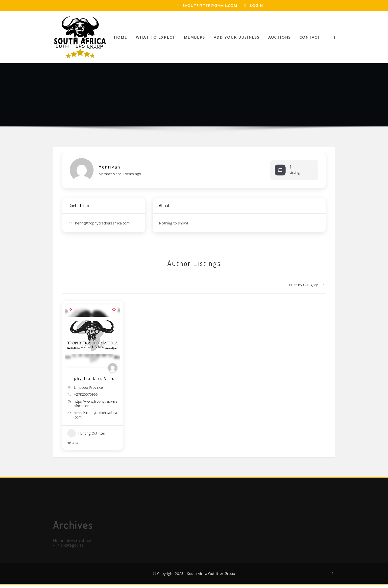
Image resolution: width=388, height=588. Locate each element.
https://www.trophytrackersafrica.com (96, 407)
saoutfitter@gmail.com (210, 5)
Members (194, 39)
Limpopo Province (88, 391)
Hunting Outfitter (86, 437)
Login (256, 5)
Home (121, 39)
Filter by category (303, 288)
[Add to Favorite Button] (114, 313)
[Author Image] (113, 371)
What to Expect (156, 39)
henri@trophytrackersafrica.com (95, 419)
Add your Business (237, 39)
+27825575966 (86, 398)
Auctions (279, 39)
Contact (310, 39)
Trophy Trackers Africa (92, 382)
